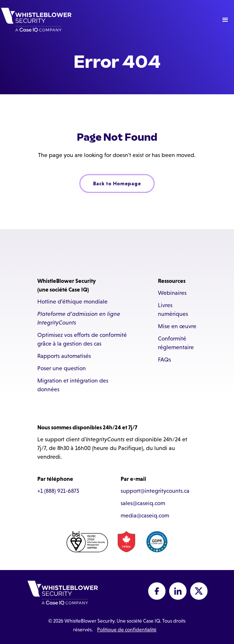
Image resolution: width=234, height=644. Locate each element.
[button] (225, 20)
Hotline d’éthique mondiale (72, 302)
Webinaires (172, 293)
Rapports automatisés (64, 356)
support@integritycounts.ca (155, 491)
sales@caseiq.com (143, 503)
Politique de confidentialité (127, 629)
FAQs (164, 360)
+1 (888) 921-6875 (58, 491)
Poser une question (62, 368)
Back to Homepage (117, 183)
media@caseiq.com (145, 515)
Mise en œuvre (177, 326)
